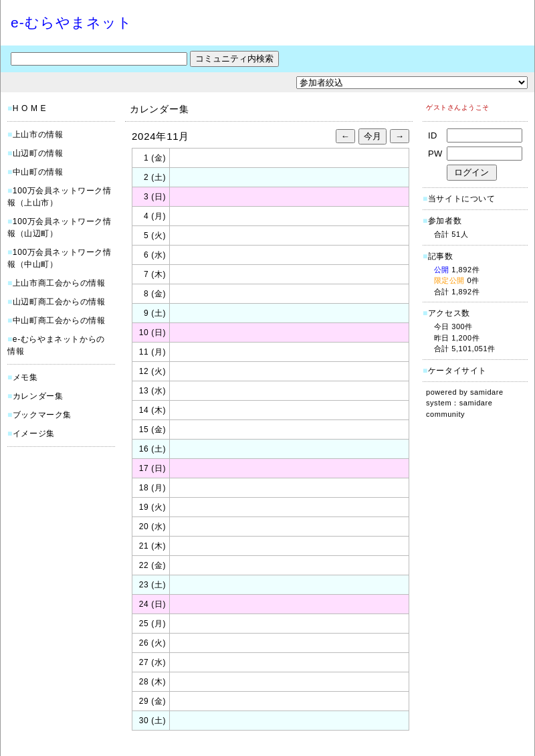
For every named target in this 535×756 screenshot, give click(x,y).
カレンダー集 (38, 396)
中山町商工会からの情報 (59, 320)
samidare (487, 392)
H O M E (29, 108)
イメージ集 (34, 434)
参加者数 (442, 221)
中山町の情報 (38, 172)
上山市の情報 (38, 134)
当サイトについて (462, 199)
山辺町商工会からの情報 (59, 302)
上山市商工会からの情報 (59, 283)
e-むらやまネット (72, 22)
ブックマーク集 (42, 415)
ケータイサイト (457, 371)
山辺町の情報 (38, 153)
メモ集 (25, 377)
